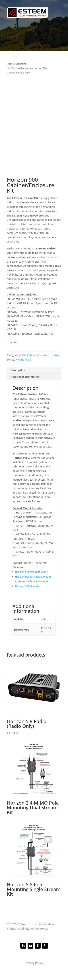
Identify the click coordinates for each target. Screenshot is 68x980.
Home (10, 64)
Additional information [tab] (25, 377)
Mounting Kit (24, 360)
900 (23, 355)
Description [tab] (18, 370)
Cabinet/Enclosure (22, 68)
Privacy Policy (34, 963)
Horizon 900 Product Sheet (31, 572)
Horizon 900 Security (28, 586)
